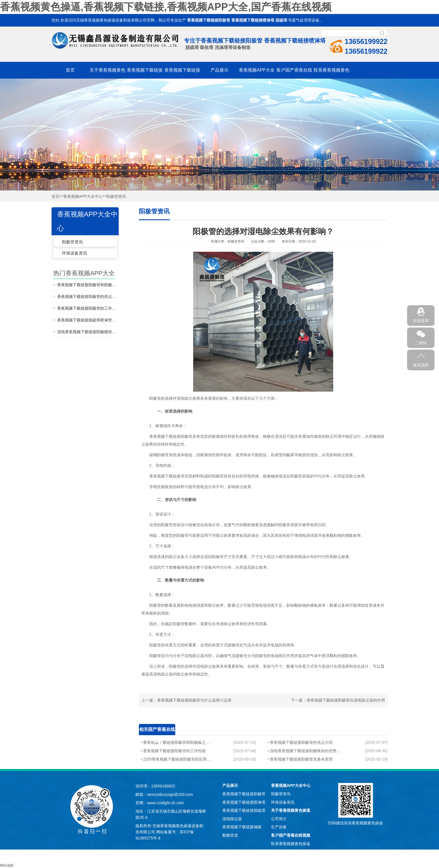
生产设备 (279, 827)
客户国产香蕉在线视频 (291, 835)
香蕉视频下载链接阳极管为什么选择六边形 (194, 700)
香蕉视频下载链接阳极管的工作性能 (174, 751)
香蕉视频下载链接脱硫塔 (244, 810)
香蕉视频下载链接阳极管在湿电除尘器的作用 (346, 700)
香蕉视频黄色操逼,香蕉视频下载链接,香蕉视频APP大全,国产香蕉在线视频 (166, 7)
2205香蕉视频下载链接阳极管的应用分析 (177, 759)
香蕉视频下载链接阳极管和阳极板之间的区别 (177, 742)
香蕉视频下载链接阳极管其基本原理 (301, 759)
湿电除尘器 (232, 819)
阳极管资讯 (116, 197)
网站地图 (7, 865)
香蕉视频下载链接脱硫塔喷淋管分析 (87, 320)
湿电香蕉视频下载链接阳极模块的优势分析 (305, 751)
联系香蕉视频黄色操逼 (291, 844)
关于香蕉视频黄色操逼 (291, 810)
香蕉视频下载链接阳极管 (209, 20)
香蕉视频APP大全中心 (83, 197)
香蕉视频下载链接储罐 (242, 827)
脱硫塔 (281, 20)
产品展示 (219, 70)
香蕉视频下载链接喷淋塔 (253, 20)
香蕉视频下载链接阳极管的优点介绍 (301, 742)
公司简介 (279, 819)
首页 (70, 70)
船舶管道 (230, 835)
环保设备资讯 (74, 253)
